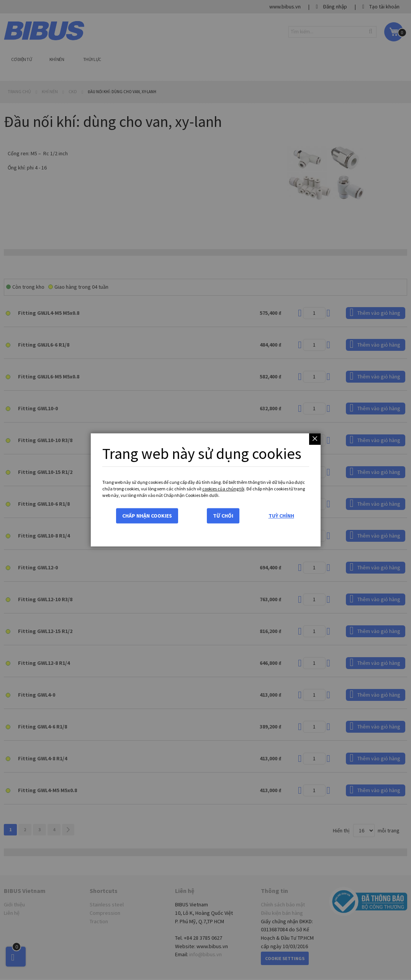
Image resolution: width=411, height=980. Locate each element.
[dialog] (205, 490)
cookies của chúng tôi (223, 489)
